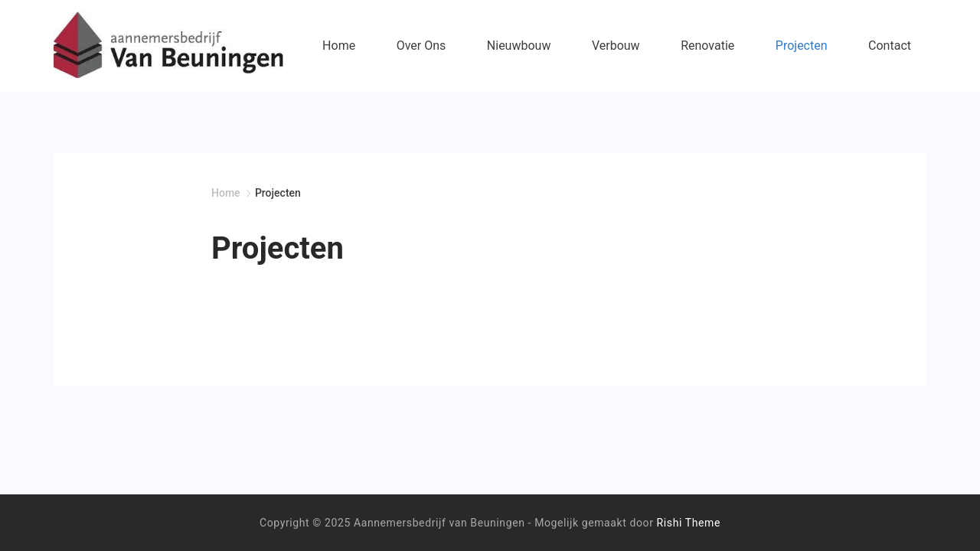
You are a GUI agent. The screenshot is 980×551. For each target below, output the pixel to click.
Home (339, 46)
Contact (890, 46)
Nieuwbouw (519, 46)
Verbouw (616, 46)
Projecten (802, 46)
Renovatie (707, 46)
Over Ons (421, 46)
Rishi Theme (689, 523)
